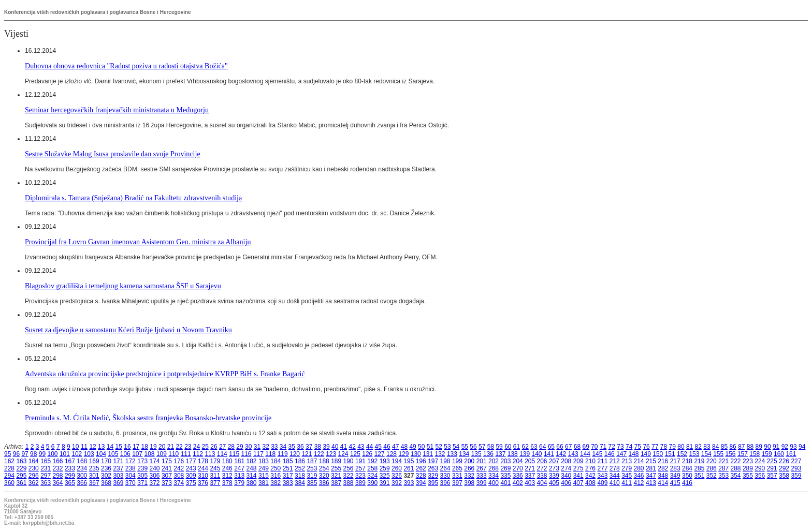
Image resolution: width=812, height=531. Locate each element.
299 (70, 476)
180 (227, 461)
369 (118, 483)
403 (530, 483)
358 (784, 476)
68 (577, 447)
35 (292, 447)
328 (421, 476)
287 (723, 468)
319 (312, 476)
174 (155, 461)
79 (672, 447)
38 (318, 447)
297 (46, 476)
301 (94, 476)
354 (736, 476)
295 (21, 476)
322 (349, 476)
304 (130, 476)
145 (597, 454)
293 (796, 468)
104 (101, 454)
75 (638, 447)
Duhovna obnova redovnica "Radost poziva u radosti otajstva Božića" (126, 66)
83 (707, 447)
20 (162, 447)
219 (699, 461)
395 (433, 483)
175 (167, 461)
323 (360, 476)
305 (142, 476)
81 (690, 447)
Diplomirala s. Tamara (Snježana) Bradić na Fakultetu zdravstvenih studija (133, 198)
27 (222, 447)
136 (488, 454)
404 (542, 483)
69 (585, 447)
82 (698, 447)
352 (712, 476)
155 (718, 454)
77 (655, 447)
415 (675, 483)
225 (772, 461)
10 (75, 447)
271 (530, 468)
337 (530, 476)
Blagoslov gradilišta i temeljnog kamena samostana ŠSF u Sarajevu (123, 286)
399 (482, 483)
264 (445, 468)
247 (239, 468)
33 (274, 447)
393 (409, 483)
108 (150, 454)
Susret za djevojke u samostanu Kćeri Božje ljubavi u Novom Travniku (128, 330)
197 (433, 461)
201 (482, 461)
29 (240, 447)
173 (142, 461)
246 (227, 468)
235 (94, 468)
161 (791, 454)
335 (505, 476)
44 (369, 447)
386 (324, 483)
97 (25, 454)
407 (578, 483)
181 (239, 461)
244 (203, 468)
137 (500, 454)
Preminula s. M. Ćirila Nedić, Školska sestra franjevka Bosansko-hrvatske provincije (148, 418)
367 (94, 483)
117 (258, 454)
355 (748, 476)
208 (566, 461)
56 (473, 447)
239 (142, 468)
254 (324, 468)
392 (397, 483)
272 (542, 468)
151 (670, 454)
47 (395, 447)
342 (590, 476)
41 (344, 447)
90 (767, 447)
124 (343, 454)
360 (9, 483)
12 (92, 447)
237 (118, 468)
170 (106, 461)
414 (663, 483)
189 (336, 461)
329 (433, 476)
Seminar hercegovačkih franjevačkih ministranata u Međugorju (117, 110)
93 (793, 447)
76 (646, 447)
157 (743, 454)
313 (239, 476)
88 (750, 447)
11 (84, 447)
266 (469, 468)
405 (554, 483)
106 (125, 454)
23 (188, 447)
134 (464, 454)
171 (118, 461)
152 (682, 454)
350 (687, 476)
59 (499, 447)
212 (615, 461)
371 (142, 483)
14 (110, 447)
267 (482, 468)
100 (53, 454)
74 (629, 447)
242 (179, 468)
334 (494, 476)
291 (772, 468)
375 (191, 483)
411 (627, 483)
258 (372, 468)
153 (694, 454)
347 (651, 476)
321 (336, 476)
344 (615, 476)
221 (723, 461)
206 (542, 461)
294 (9, 476)
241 (167, 468)
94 (802, 447)
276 (590, 468)
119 (283, 454)
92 (785, 447)
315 (264, 476)
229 (21, 468)
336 (518, 476)
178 (203, 461)
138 (513, 454)
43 (361, 447)
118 (270, 454)
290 (760, 468)
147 (621, 454)
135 (476, 454)
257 (360, 468)
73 (620, 447)
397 (457, 483)
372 (155, 483)
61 (517, 447)
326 (397, 476)
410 (615, 483)
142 (561, 454)
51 (430, 447)
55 (465, 447)
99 (42, 454)
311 (215, 476)
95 (8, 454)
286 (712, 468)
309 (191, 476)
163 (21, 461)
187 (312, 461)
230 (34, 468)
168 (82, 461)
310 (203, 476)
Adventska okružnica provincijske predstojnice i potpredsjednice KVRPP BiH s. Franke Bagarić (165, 374)
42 (352, 447)
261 (409, 468)
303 (118, 476)
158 (755, 454)
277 (602, 468)
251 (288, 468)
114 (222, 454)
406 (566, 483)
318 (300, 476)
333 (482, 476)
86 (733, 447)
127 (380, 454)
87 (741, 447)
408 (590, 483)
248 (252, 468)
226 (784, 461)
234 (82, 468)
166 (58, 461)
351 (699, 476)
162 (9, 461)
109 (162, 454)
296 (34, 476)
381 (264, 483)
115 (234, 454)
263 (433, 468)
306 (155, 476)
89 (759, 447)
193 (385, 461)
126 (367, 454)
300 (82, 476)
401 (505, 483)
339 (554, 476)
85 (724, 447)
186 (300, 461)
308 (179, 476)
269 (505, 468)
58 (491, 447)
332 (469, 476)
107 (137, 454)
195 (409, 461)
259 (385, 468)
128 (392, 454)
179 (215, 461)
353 (723, 476)
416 (687, 483)
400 (494, 483)
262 (421, 468)
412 (639, 483)
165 (46, 461)
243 (191, 468)
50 (421, 447)
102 (77, 454)
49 (412, 447)
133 (452, 454)
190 (349, 461)
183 (264, 461)
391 (385, 483)
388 (349, 483)
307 (167, 476)
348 (663, 476)
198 (445, 461)
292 (784, 468)
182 (252, 461)
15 (119, 447)
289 (748, 468)
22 (179, 447)
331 (457, 476)
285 (699, 468)
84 (715, 447)
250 (275, 468)
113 (210, 454)
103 (89, 454)
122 (319, 454)
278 (615, 468)
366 (82, 483)
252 (300, 468)
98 (33, 454)
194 (397, 461)
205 (530, 461)
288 (736, 468)
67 (568, 447)
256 (349, 468)
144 (585, 454)
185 (288, 461)
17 (136, 447)
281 (651, 468)
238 (130, 468)
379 (239, 483)
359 (796, 476)
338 (542, 476)
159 (767, 454)
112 (198, 454)
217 (675, 461)
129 (403, 454)
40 (335, 447)
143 (573, 454)
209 (578, 461)
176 (179, 461)
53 (447, 447)
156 (731, 454)
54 (456, 447)
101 (65, 454)
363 (46, 483)
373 (167, 483)
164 (34, 461)
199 (457, 461)
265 (457, 468)
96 (16, 454)
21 (171, 447)
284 (687, 468)
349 (675, 476)
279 (627, 468)
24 (197, 447)
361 (21, 483)
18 (145, 447)
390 (372, 483)
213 (627, 461)
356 (760, 476)
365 (70, 483)
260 (397, 468)
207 (554, 461)
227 (796, 461)
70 (594, 447)
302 (106, 476)
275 (578, 468)
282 (663, 468)
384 (300, 483)
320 (324, 476)
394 (421, 483)
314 (252, 476)
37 (309, 447)
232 (58, 468)
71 (603, 447)
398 (469, 483)
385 (312, 483)
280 (639, 468)
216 (663, 461)
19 (153, 447)
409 (602, 483)
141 (549, 454)
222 (736, 461)
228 (9, 468)
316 (275, 476)
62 (525, 447)
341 (578, 476)
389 (360, 483)
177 (191, 461)
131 (428, 454)
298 (58, 476)
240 (155, 468)
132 (440, 454)
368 (106, 483)
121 (307, 454)
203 (505, 461)
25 (205, 447)
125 (355, 454)
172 (130, 461)
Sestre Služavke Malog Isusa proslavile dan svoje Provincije (113, 154)
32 (265, 447)
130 (416, 454)
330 (445, 476)
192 (372, 461)
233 (70, 468)
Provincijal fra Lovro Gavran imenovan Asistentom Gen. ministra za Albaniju (138, 242)
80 (681, 447)
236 (106, 468)
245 (215, 468)
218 (687, 461)
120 (295, 454)
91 (776, 447)
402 (518, 483)
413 (651, 483)
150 (658, 454)
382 (275, 483)
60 (508, 447)
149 (646, 454)
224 (760, 461)
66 (560, 447)
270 (518, 468)
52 (439, 447)
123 (331, 454)
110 (173, 454)
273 (554, 468)
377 (215, 483)
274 (566, 468)
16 (127, 447)
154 (706, 454)
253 (312, 468)
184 (275, 461)
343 (602, 476)
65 (551, 447)
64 (542, 447)
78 (664, 447)
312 (227, 476)
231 (46, 468)
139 (525, 454)
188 (324, 461)
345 (627, 476)
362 (34, 483)
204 (518, 461)
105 (113, 454)
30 (248, 447)
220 (712, 461)
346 (639, 476)
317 (288, 476)
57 (482, 447)
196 (421, 461)
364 (58, 483)
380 (252, 483)
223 (748, 461)
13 (101, 447)
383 (288, 483)
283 (675, 468)
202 (494, 461)
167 (70, 461)
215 (651, 461)
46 (387, 447)
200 (469, 461)
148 (634, 454)
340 (566, 476)
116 (247, 454)
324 (372, 476)
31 (257, 447)
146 (610, 454)
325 (385, 476)
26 (214, 447)
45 (378, 447)
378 (227, 483)
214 (639, 461)
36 (300, 447)
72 (612, 447)
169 (94, 461)
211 (602, 461)
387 (336, 483)
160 (779, 454)
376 (203, 483)
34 (283, 447)
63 (534, 447)
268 (494, 468)
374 (179, 483)
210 (590, 461)
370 (130, 483)
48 (404, 447)
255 (336, 468)
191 (360, 461)
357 (772, 476)
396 (445, 483)
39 (326, 447)
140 (537, 454)
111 (186, 454)
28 (231, 447)
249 (264, 468)
